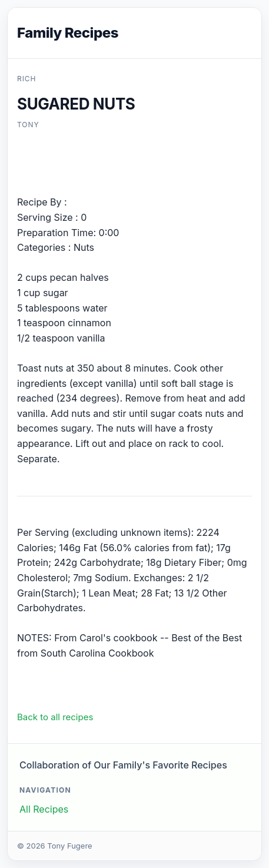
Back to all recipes (55, 717)
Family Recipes (68, 33)
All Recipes (44, 809)
